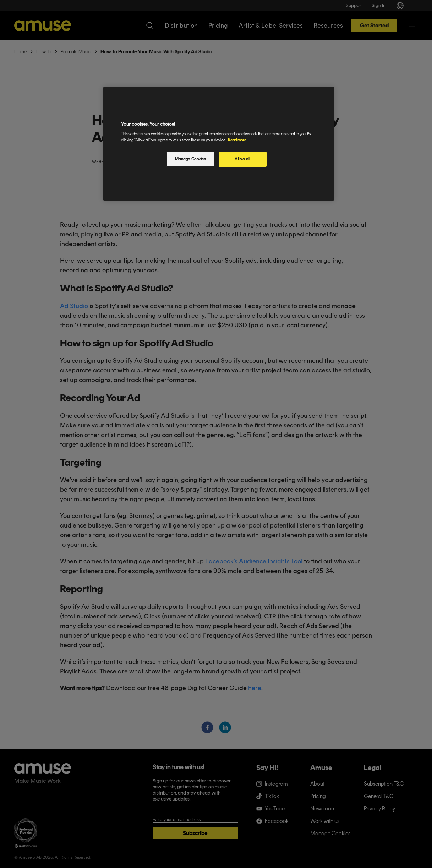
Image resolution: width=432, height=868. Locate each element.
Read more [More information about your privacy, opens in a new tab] (237, 140)
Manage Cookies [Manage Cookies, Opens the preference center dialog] (191, 159)
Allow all (242, 159)
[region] (219, 144)
